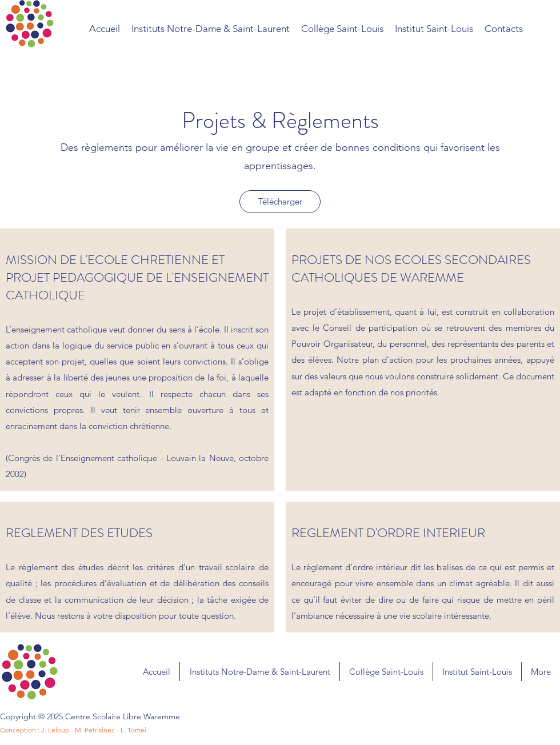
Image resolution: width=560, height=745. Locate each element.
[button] (504, 29)
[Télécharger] (280, 202)
